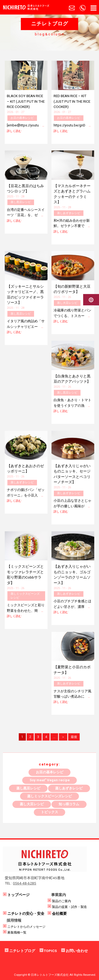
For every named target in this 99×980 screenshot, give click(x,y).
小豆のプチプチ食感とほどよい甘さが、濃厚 (72, 607)
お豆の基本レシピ (22, 118)
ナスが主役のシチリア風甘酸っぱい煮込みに (72, 697)
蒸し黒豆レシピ (21, 202)
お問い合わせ (77, 951)
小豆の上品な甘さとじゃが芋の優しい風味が (72, 506)
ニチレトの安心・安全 (26, 913)
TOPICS (50, 951)
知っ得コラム (69, 804)
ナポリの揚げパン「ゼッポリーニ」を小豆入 (26, 495)
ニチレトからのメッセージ (26, 927)
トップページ (18, 895)
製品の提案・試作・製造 (69, 907)
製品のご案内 (62, 901)
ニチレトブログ (22, 951)
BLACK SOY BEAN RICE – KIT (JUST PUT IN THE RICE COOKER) (26, 101)
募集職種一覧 (17, 932)
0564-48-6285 (25, 883)
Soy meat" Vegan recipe (50, 780)
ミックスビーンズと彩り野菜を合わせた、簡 (26, 610)
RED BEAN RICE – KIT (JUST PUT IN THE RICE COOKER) (72, 101)
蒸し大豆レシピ (67, 303)
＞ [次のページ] (63, 737)
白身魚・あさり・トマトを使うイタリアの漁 (72, 405)
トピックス (49, 812)
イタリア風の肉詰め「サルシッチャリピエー (26, 326)
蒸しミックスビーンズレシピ (25, 596)
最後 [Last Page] (74, 737)
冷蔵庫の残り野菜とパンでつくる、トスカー (72, 316)
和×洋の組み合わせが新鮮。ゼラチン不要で (72, 226)
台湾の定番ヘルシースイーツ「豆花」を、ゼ (26, 215)
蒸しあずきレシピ (69, 213)
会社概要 (59, 913)
